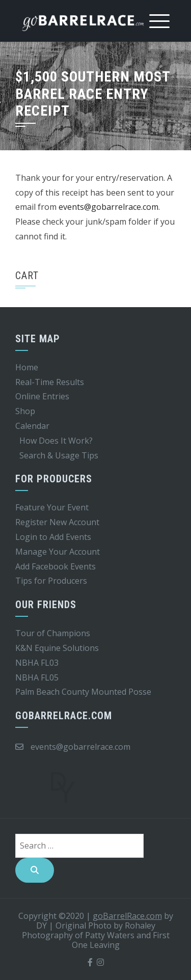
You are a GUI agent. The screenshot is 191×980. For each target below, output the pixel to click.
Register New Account (57, 522)
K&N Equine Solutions (57, 648)
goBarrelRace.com (127, 916)
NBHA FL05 (37, 677)
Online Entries (42, 396)
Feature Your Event (52, 507)
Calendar (32, 426)
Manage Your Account (58, 552)
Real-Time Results (50, 382)
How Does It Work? (56, 441)
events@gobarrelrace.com (108, 207)
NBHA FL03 (37, 663)
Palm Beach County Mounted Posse (83, 692)
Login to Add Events (53, 537)
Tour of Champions (53, 633)
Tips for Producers (51, 581)
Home (27, 367)
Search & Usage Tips (59, 455)
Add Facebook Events (56, 566)
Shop (25, 411)
